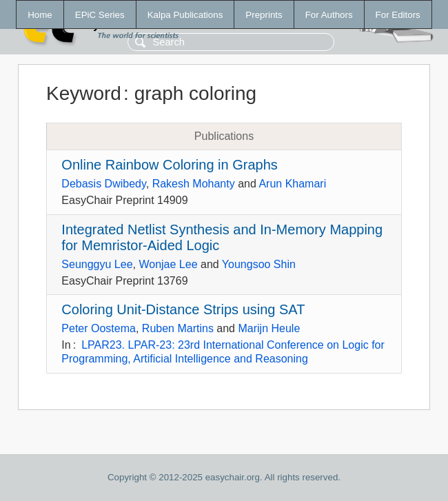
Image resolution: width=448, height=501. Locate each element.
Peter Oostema (99, 328)
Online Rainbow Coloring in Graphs (170, 165)
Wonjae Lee (168, 264)
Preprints (264, 15)
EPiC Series (100, 15)
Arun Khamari (292, 184)
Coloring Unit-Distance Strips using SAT (183, 309)
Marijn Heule (269, 328)
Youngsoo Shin (259, 264)
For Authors (329, 15)
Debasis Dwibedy (103, 184)
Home (40, 15)
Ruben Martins (178, 328)
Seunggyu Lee (97, 264)
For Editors (398, 15)
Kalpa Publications (185, 15)
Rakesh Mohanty (194, 184)
